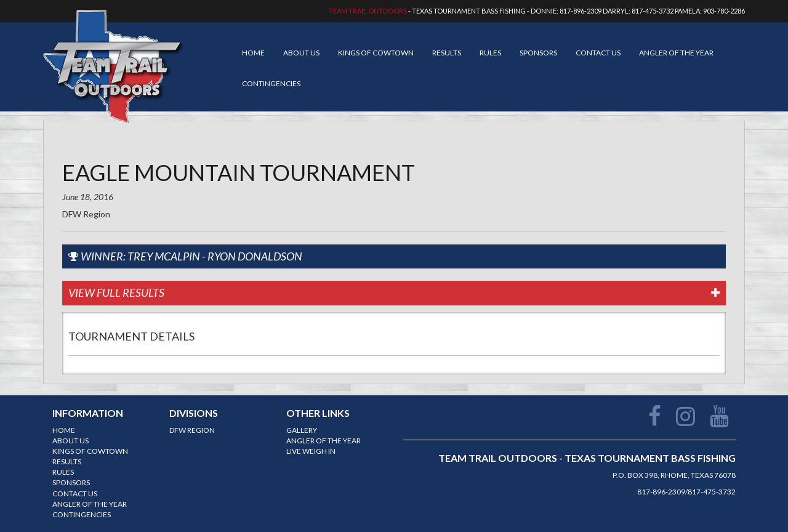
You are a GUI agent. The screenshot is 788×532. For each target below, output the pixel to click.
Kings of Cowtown (376, 53)
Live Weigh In (311, 451)
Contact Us (598, 53)
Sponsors (538, 53)
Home (253, 53)
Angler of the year (676, 53)
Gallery (302, 430)
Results (447, 53)
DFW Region (192, 430)
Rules (490, 53)
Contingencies (271, 83)
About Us (301, 53)
